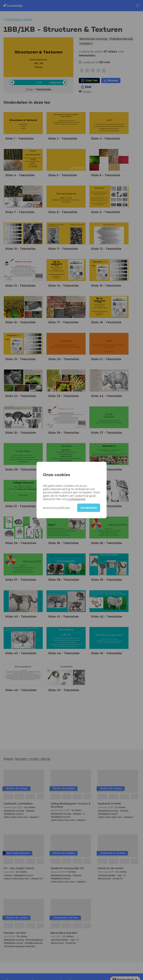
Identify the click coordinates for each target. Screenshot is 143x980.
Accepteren (89, 508)
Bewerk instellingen (57, 508)
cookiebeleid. (77, 499)
